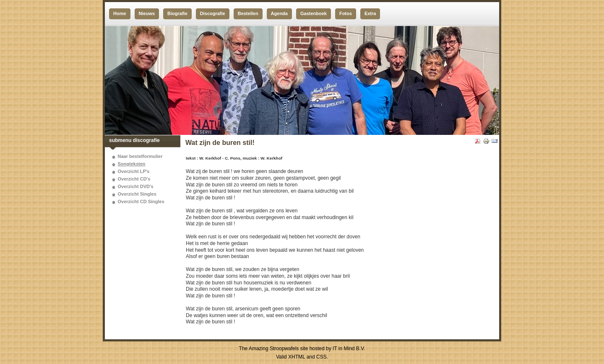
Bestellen (248, 13)
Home (120, 13)
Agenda (279, 13)
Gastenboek (314, 13)
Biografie (177, 13)
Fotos (346, 13)
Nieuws (147, 13)
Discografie (213, 13)
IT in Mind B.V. (349, 349)
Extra (370, 13)
